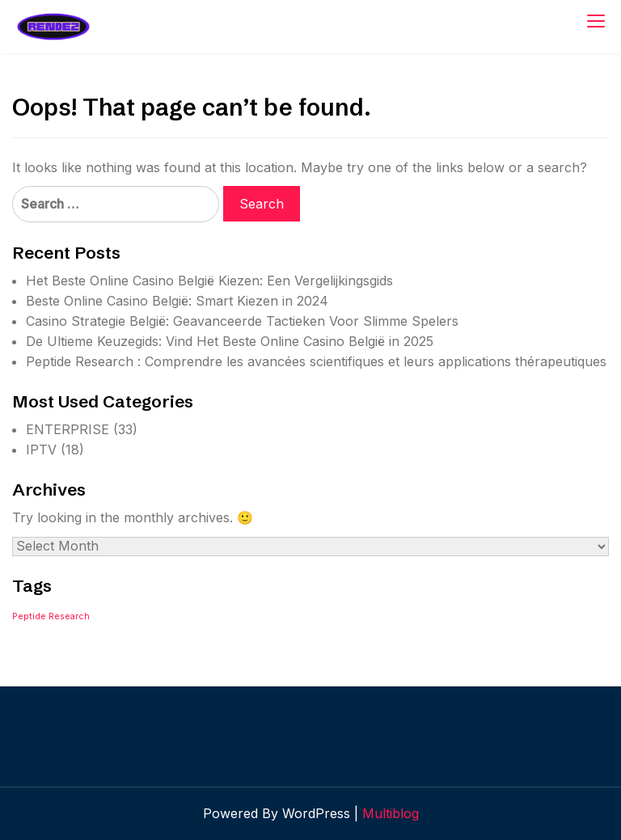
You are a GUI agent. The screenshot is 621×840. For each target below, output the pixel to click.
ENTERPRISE (68, 429)
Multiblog (391, 813)
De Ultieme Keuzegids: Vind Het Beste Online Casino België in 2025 (230, 341)
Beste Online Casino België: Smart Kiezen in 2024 (177, 301)
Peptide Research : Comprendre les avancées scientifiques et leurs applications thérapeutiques (316, 361)
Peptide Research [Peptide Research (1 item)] (51, 616)
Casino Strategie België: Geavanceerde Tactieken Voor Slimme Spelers (242, 321)
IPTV (41, 450)
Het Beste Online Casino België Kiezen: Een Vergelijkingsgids (209, 281)
